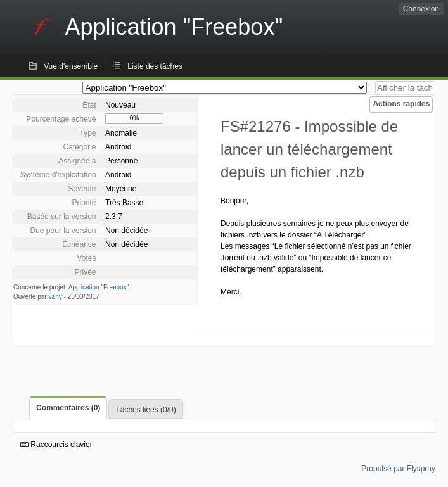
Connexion (421, 9)
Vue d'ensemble (71, 66)
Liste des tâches (155, 66)
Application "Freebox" (99, 287)
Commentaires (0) (68, 408)
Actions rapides (401, 104)
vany (55, 297)
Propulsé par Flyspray (398, 469)
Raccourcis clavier (56, 445)
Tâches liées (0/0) (145, 410)
